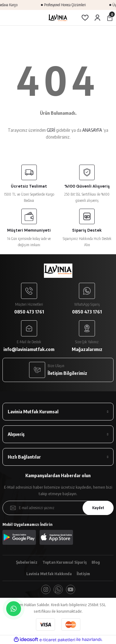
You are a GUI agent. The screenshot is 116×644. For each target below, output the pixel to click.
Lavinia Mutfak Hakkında (49, 574)
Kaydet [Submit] (98, 508)
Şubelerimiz (27, 562)
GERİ (51, 130)
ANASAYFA (92, 130)
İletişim (83, 574)
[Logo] (58, 18)
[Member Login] (97, 18)
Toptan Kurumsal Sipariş (64, 562)
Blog (96, 562)
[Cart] (110, 18)
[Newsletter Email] (58, 508)
